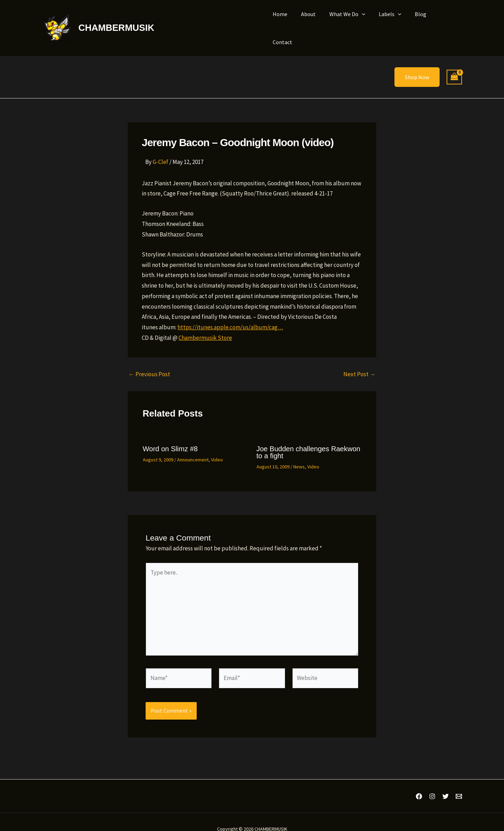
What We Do (351, 21)
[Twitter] (446, 782)
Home (289, 21)
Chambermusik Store (205, 323)
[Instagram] (432, 782)
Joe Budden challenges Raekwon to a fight (309, 438)
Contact (447, 21)
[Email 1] (459, 782)
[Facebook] (419, 782)
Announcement (193, 445)
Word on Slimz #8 (170, 434)
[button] (366, 21)
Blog (420, 21)
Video (217, 445)
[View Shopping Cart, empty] (454, 63)
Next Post (359, 360)
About (315, 21)
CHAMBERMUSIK (116, 20)
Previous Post (149, 360)
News (299, 452)
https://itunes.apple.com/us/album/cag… (230, 313)
